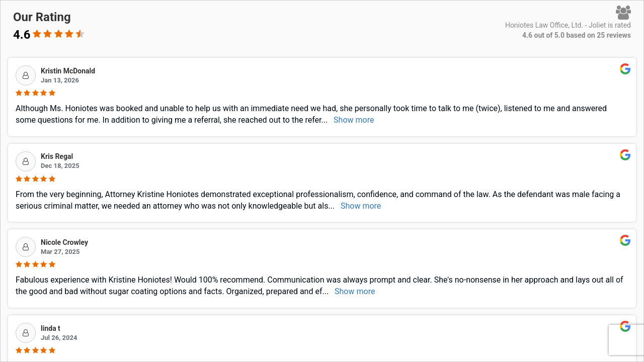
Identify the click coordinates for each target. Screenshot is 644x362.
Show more (354, 120)
